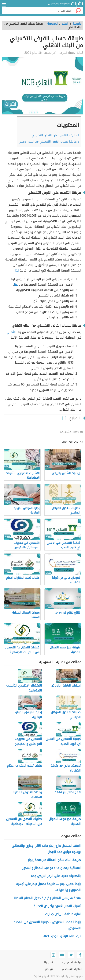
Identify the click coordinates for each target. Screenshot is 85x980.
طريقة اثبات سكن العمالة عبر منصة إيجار (54, 860)
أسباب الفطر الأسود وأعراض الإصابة (57, 906)
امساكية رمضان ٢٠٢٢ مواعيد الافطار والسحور (52, 868)
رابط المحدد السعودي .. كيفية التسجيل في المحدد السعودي (47, 925)
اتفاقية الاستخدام (72, 969)
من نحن (49, 969)
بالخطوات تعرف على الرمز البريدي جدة (56, 876)
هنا (16, 285)
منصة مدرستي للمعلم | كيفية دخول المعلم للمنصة (47, 898)
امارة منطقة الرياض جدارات (63, 914)
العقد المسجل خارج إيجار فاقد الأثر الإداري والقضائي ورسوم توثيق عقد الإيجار (46, 849)
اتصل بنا (49, 962)
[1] (17, 270)
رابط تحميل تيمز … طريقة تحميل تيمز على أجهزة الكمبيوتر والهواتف (48, 887)
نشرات (77, 4)
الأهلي (11, 332)
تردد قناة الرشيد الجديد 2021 (62, 936)
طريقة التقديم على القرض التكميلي (55, 135)
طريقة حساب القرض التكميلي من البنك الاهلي (49, 142)
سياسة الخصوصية (72, 962)
